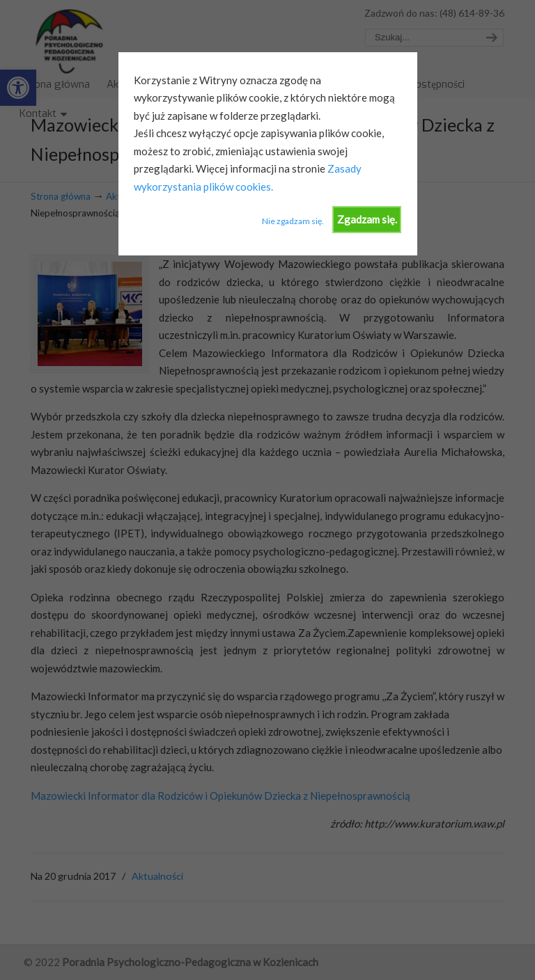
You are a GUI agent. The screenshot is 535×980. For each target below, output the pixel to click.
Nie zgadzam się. (293, 221)
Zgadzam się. (367, 219)
